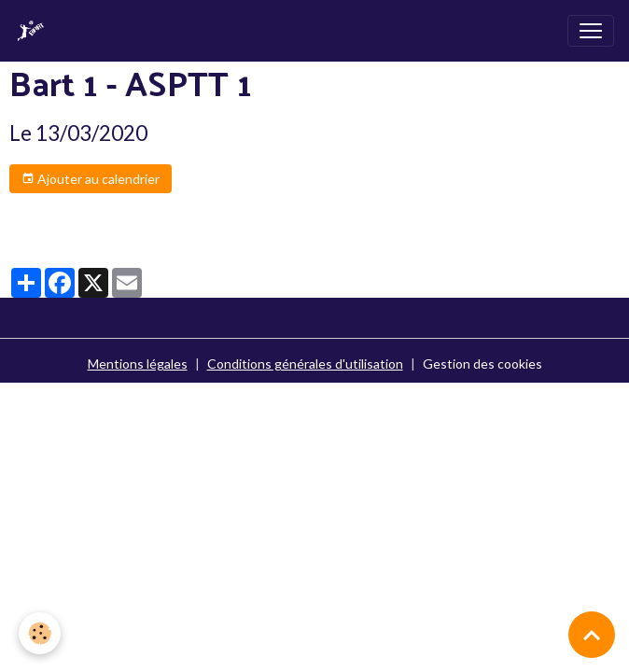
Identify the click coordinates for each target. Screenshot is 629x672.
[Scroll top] (592, 635)
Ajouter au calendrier (91, 179)
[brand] (35, 31)
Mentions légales (138, 364)
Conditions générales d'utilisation (305, 364)
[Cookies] (40, 633)
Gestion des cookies (482, 364)
